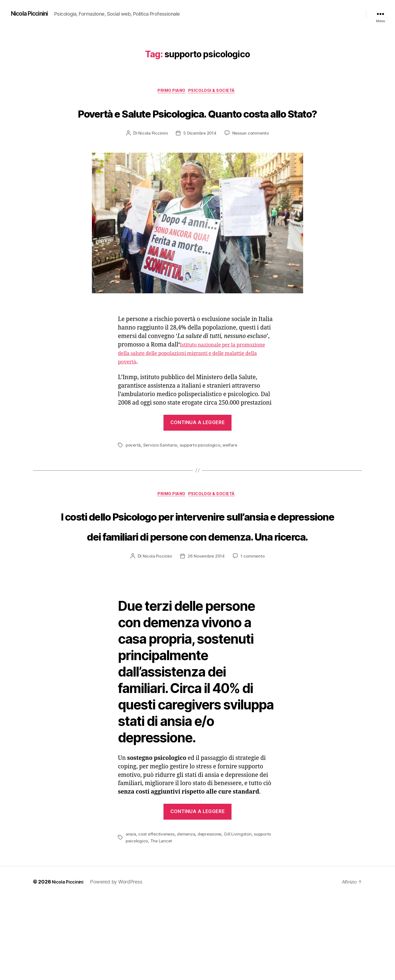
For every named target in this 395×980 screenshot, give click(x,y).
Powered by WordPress (121, 965)
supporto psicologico (203, 467)
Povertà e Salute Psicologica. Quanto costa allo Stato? (198, 123)
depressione (212, 917)
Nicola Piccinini (33, 14)
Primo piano (170, 92)
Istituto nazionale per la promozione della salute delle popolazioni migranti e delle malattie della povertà (197, 375)
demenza (188, 917)
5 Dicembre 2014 (200, 155)
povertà (134, 467)
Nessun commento (252, 155)
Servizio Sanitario (162, 467)
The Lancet (163, 924)
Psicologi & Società (215, 92)
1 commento (254, 639)
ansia (131, 917)
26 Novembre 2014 (206, 639)
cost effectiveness (157, 917)
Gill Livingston (241, 917)
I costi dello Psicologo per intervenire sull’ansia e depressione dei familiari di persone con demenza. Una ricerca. (198, 577)
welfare (235, 467)
